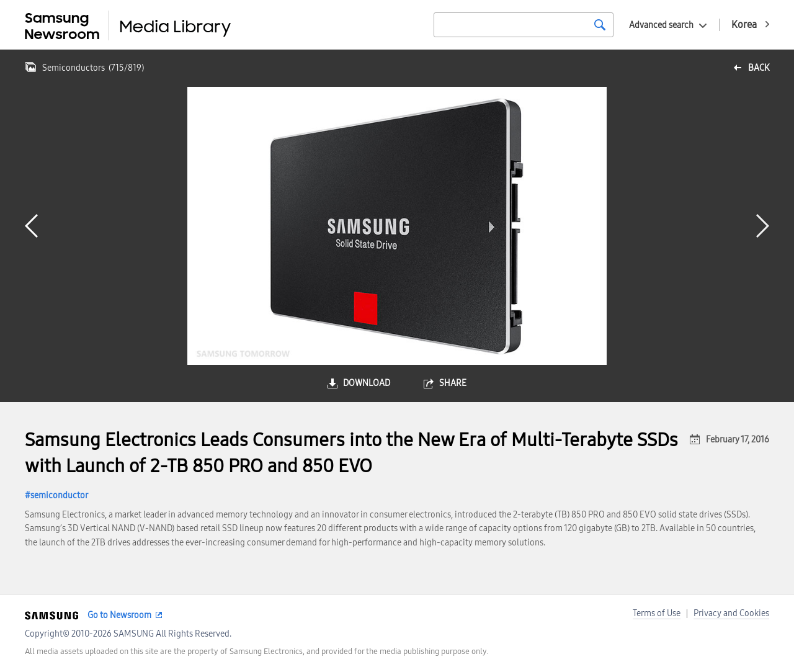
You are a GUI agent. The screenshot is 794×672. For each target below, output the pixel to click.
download (367, 383)
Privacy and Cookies (731, 613)
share (453, 383)
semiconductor (59, 495)
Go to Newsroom (119, 615)
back (759, 68)
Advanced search (661, 25)
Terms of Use (657, 613)
